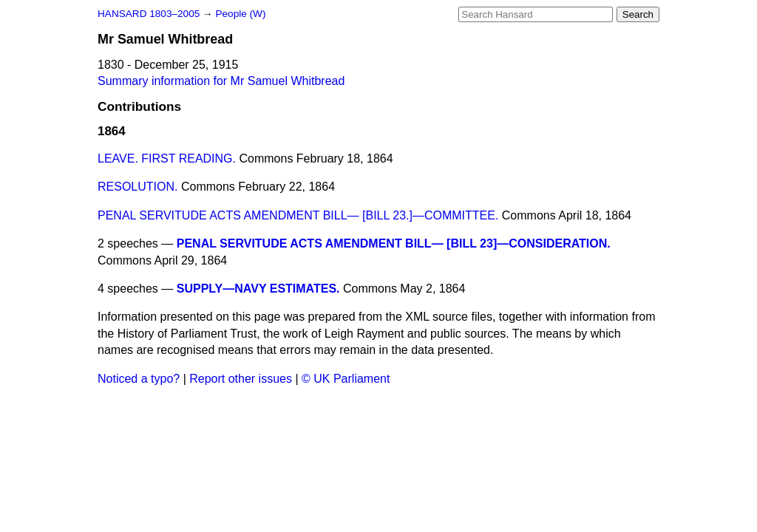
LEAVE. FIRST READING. (167, 158)
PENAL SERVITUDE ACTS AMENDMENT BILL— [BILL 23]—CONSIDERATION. (394, 243)
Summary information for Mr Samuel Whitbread (221, 81)
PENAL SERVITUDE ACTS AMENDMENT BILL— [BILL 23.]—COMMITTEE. (298, 215)
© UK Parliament (346, 379)
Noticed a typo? (139, 379)
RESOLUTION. (138, 187)
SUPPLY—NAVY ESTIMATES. (258, 289)
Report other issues (241, 379)
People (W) (240, 14)
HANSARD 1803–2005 (149, 14)
